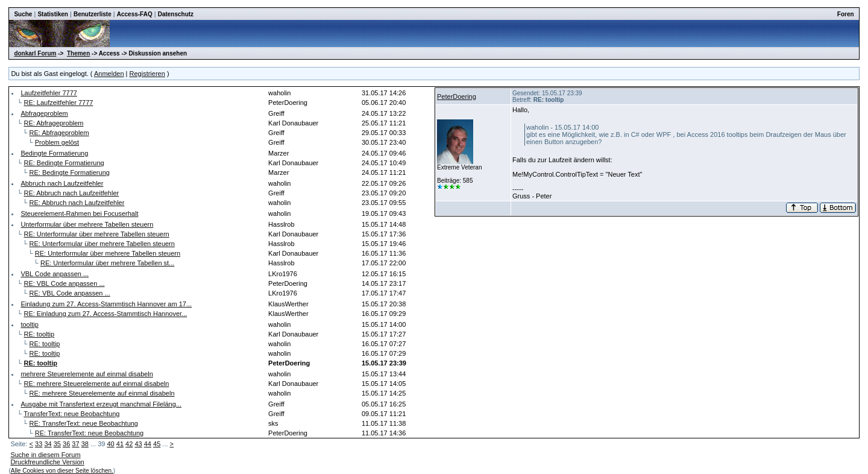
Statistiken (53, 14)
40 (110, 444)
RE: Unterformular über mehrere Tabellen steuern (96, 234)
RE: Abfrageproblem (53, 123)
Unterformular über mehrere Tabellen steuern (87, 224)
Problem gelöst (57, 142)
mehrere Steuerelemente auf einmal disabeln (87, 374)
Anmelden (109, 74)
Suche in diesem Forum (45, 455)
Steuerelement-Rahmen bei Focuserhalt (79, 213)
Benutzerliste (93, 14)
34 (48, 444)
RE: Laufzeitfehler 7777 (58, 103)
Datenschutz (176, 14)
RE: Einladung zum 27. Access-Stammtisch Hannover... (105, 314)
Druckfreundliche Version (47, 462)
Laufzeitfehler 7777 (49, 93)
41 (120, 444)
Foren (846, 14)
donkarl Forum (35, 53)
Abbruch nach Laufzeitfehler (62, 183)
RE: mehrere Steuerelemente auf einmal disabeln (96, 384)
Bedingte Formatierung (54, 153)
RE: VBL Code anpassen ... (64, 283)
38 (85, 444)
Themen (78, 53)
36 (66, 444)
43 (138, 444)
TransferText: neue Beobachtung (71, 414)
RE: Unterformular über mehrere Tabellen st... (107, 263)
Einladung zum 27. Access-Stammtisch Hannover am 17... (106, 304)
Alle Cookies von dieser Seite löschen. (62, 471)
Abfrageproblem (44, 113)
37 (75, 444)
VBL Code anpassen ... (55, 274)
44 (148, 444)
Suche (23, 14)
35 (57, 444)
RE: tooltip (39, 334)
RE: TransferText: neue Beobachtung (84, 423)
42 (129, 444)
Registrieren (147, 74)
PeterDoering (457, 96)
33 (39, 444)
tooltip (29, 324)
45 (157, 444)
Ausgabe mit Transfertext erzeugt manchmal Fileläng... (101, 404)
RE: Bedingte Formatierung (64, 163)
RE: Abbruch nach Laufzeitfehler (71, 193)
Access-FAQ (135, 14)
